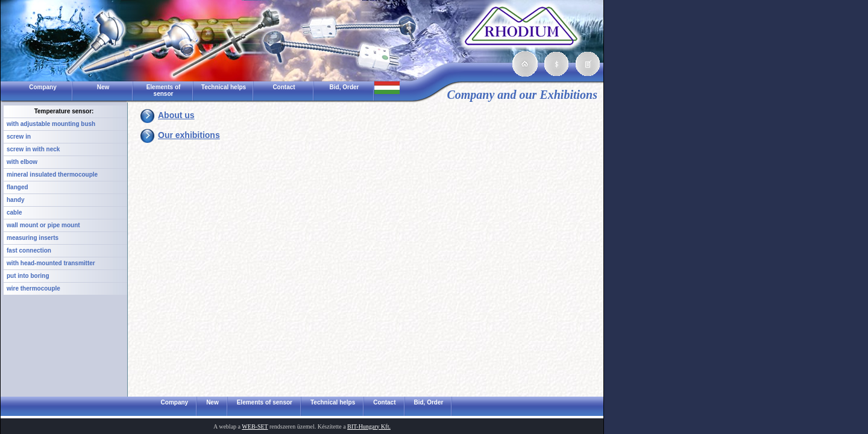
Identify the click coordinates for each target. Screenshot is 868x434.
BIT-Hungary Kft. (369, 426)
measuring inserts (33, 238)
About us (176, 115)
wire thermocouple (33, 288)
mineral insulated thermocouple (52, 175)
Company (43, 87)
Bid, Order (344, 87)
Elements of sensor (164, 90)
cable (14, 212)
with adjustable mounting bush (51, 124)
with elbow (22, 162)
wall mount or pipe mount (43, 225)
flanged (17, 187)
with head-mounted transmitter (51, 263)
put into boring (28, 276)
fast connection (29, 250)
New (103, 87)
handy (15, 200)
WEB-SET (255, 426)
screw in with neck (33, 149)
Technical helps (224, 87)
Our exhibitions (189, 135)
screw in (19, 137)
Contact (284, 87)
